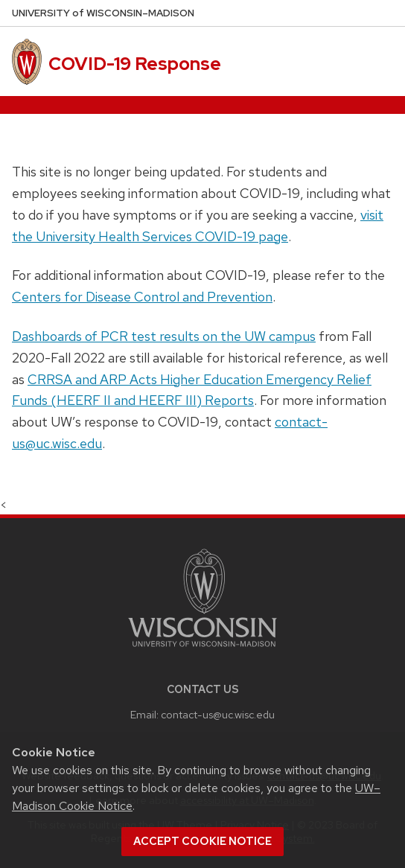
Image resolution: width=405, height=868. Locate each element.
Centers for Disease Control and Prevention (142, 297)
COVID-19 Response (135, 64)
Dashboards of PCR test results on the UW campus (164, 336)
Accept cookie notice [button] (202, 841)
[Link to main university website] (202, 650)
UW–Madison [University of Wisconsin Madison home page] (103, 13)
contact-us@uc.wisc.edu (218, 714)
